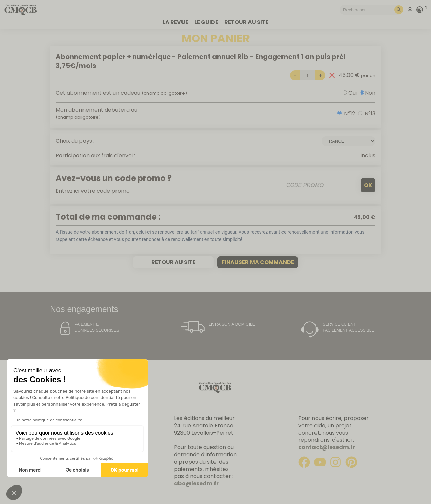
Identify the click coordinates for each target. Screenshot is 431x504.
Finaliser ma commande (258, 262)
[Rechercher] (399, 10)
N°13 (370, 114)
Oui (352, 93)
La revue (175, 22)
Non (370, 93)
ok (368, 185)
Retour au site (246, 22)
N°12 (350, 114)
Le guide (206, 22)
